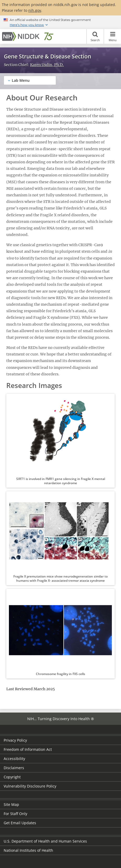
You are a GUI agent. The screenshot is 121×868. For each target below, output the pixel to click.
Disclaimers (14, 768)
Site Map (11, 804)
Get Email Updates (20, 823)
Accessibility (14, 759)
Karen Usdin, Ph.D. (47, 65)
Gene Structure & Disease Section (48, 56)
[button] (60, 441)
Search (95, 36)
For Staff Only (15, 814)
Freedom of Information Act (28, 749)
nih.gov (35, 10)
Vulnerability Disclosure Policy (30, 786)
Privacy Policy (15, 740)
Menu (112, 36)
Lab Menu (21, 80)
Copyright (12, 777)
